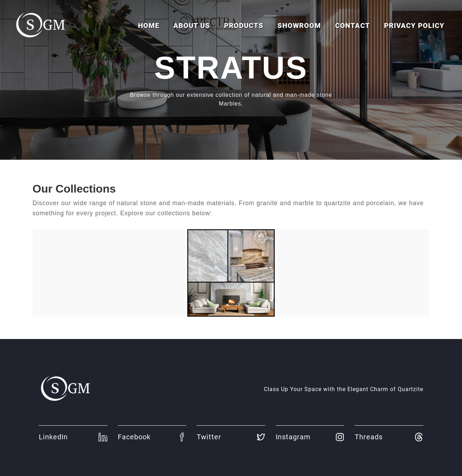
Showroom (299, 26)
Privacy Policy (414, 26)
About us (192, 26)
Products (244, 26)
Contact (353, 26)
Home (149, 26)
